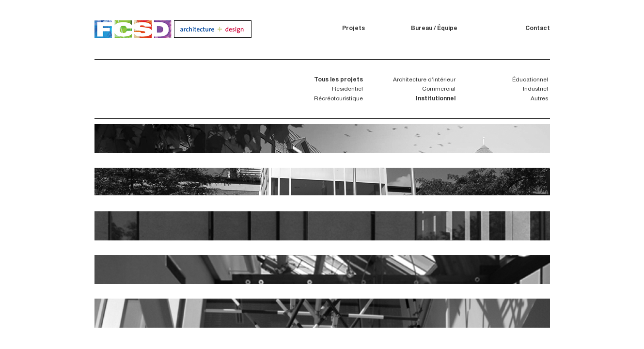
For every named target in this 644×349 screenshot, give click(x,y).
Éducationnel (530, 80)
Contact (538, 29)
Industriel (535, 89)
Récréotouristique (338, 99)
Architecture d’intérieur (424, 80)
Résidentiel (347, 89)
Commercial (439, 89)
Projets (353, 29)
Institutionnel (436, 99)
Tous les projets (338, 80)
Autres (539, 99)
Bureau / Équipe (434, 29)
